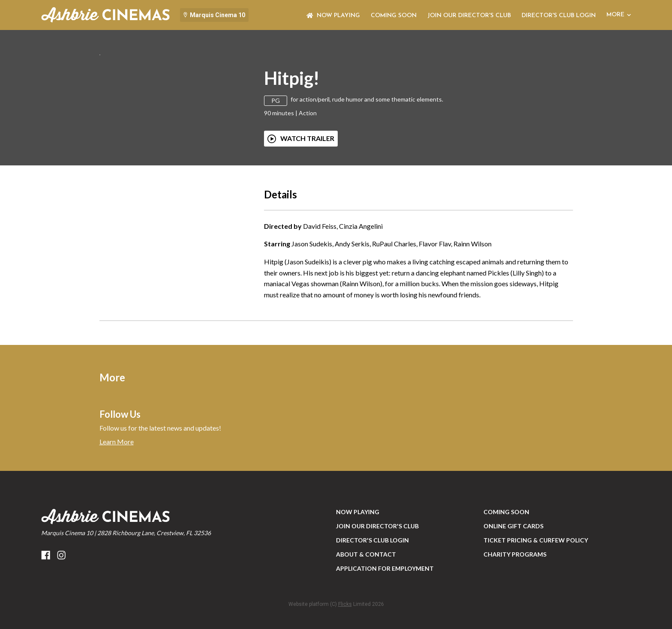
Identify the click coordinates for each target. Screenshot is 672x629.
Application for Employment (385, 614)
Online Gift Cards (513, 572)
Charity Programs (515, 600)
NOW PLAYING (333, 16)
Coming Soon (394, 16)
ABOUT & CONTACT (366, 600)
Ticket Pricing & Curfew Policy (536, 586)
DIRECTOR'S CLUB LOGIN (559, 16)
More (619, 15)
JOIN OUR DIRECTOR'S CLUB (469, 16)
